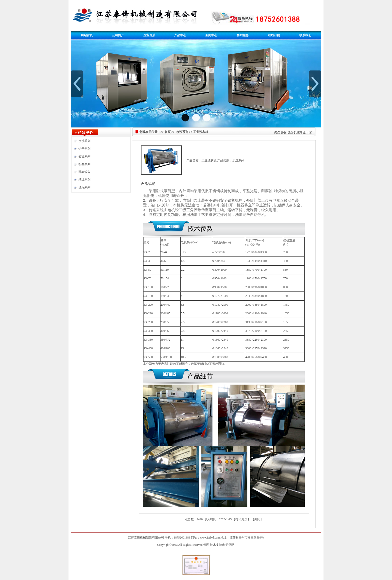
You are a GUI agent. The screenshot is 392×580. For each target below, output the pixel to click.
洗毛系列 (84, 187)
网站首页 (87, 35)
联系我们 (305, 35)
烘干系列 (84, 149)
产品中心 (180, 35)
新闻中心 (211, 35)
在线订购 (274, 35)
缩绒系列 (84, 180)
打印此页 (241, 519)
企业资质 (149, 35)
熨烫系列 (84, 156)
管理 (206, 545)
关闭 (257, 519)
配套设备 (84, 172)
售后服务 (243, 35)
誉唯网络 (229, 545)
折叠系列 (84, 164)
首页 (168, 132)
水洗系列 (84, 141)
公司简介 (118, 35)
